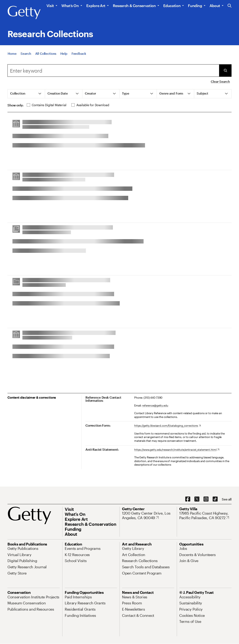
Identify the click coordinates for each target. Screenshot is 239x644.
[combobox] (113, 71)
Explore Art (96, 6)
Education (172, 6)
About (215, 6)
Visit (50, 6)
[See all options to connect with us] (227, 499)
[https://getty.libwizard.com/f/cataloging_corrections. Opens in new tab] (168, 426)
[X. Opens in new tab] (197, 499)
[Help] (64, 54)
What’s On (70, 6)
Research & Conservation (134, 6)
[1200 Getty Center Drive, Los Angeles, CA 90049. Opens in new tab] (148, 516)
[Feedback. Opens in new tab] (79, 54)
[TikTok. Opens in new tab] (215, 499)
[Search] (26, 54)
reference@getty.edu (155, 405)
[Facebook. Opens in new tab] (188, 499)
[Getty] (24, 13)
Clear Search (220, 82)
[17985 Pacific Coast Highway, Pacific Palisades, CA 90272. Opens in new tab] (205, 516)
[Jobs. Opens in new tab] (183, 548)
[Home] (12, 54)
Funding (195, 6)
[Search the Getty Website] (230, 6)
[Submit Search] (225, 71)
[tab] (26, 94)
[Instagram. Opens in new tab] (206, 499)
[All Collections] (46, 54)
